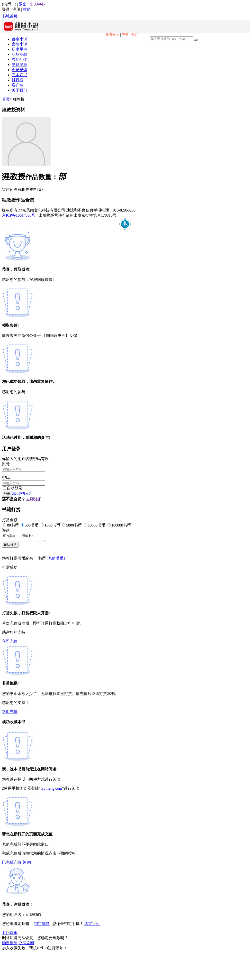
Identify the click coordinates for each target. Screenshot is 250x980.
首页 (6, 99)
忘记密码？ (22, 494)
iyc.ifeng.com (51, 790)
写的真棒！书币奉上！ (26, 538)
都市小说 (19, 39)
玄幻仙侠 (19, 60)
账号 (6, 464)
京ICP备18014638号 (19, 215)
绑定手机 (92, 925)
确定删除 (10, 944)
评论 (6, 530)
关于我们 (19, 90)
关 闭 (27, 864)
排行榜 (18, 80)
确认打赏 (10, 546)
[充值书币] (56, 560)
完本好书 (19, 75)
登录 (6, 9)
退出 (23, 4)
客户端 (18, 85)
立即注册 (34, 499)
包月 (135, 35)
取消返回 (26, 944)
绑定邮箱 (42, 925)
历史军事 (19, 49)
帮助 (27, 9)
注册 (16, 9)
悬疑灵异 (19, 65)
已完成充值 (12, 864)
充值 (125, 35)
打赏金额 (10, 520)
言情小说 (19, 44)
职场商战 (19, 54)
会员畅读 (19, 70)
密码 (6, 478)
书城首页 (10, 16)
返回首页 (10, 934)
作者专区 (112, 35)
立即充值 (10, 643)
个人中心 (37, 4)
